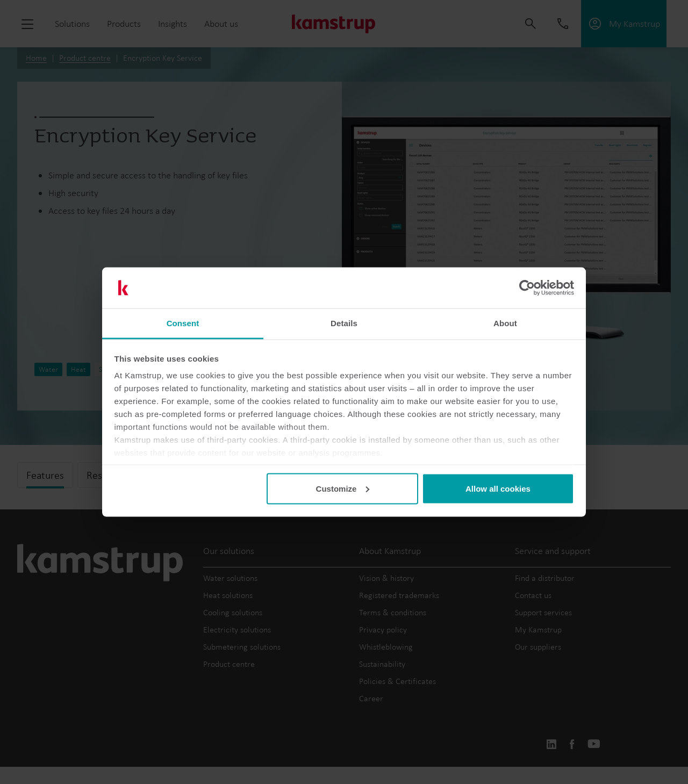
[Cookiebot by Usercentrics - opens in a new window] (527, 288)
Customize (343, 488)
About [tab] (505, 323)
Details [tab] (344, 323)
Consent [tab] (183, 323)
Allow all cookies (498, 488)
